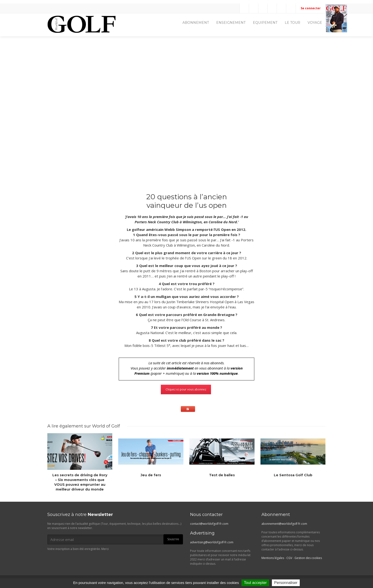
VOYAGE (315, 23)
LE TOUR (292, 23)
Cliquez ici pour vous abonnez (186, 389)
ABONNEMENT (196, 23)
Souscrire (173, 539)
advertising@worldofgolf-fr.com (212, 542)
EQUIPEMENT (265, 23)
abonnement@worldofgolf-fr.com (284, 524)
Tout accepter (255, 583)
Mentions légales (273, 558)
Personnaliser (286, 583)
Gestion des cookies (308, 558)
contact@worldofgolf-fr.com (209, 524)
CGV (289, 558)
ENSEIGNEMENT (231, 23)
